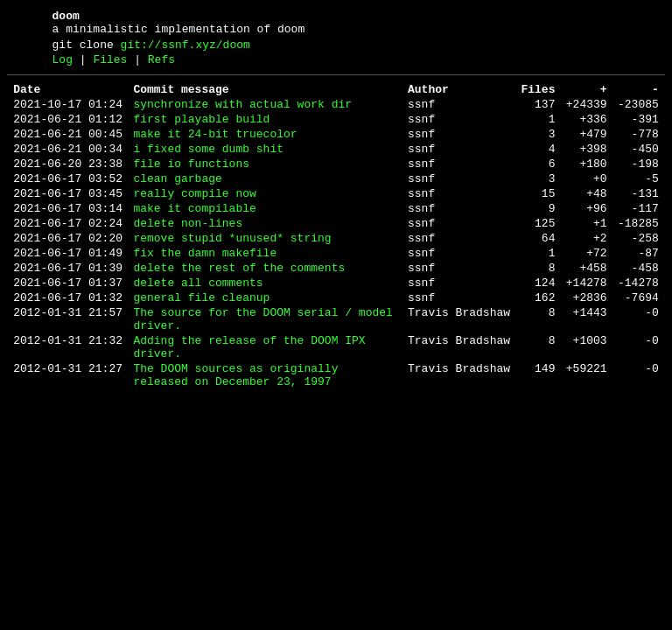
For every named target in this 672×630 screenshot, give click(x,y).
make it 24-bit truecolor (215, 152)
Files (110, 67)
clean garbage (177, 205)
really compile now (194, 222)
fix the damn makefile (205, 292)
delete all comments (198, 327)
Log (63, 67)
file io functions (191, 187)
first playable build (201, 135)
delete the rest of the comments (239, 310)
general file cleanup (201, 345)
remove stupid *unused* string (232, 275)
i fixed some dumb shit (208, 170)
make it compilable (194, 240)
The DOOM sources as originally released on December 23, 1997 (235, 437)
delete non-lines (188, 257)
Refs (161, 67)
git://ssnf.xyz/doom (185, 50)
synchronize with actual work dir (242, 117)
